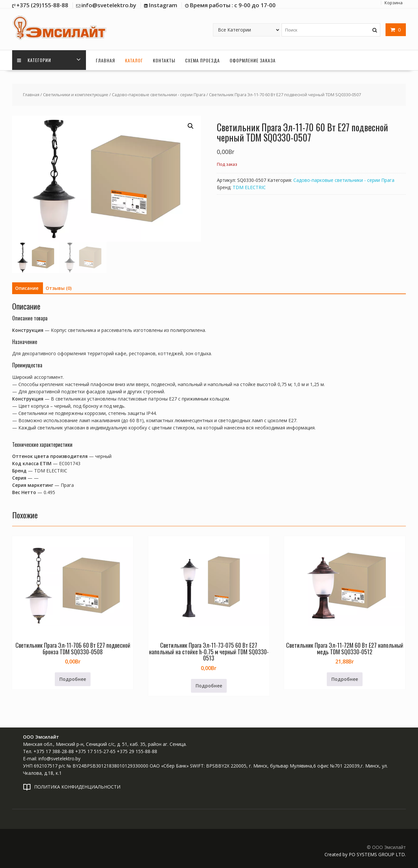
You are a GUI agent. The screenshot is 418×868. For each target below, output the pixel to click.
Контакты (164, 60)
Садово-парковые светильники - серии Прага (159, 95)
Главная (105, 60)
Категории (34, 60)
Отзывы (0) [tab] (59, 288)
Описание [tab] (27, 288)
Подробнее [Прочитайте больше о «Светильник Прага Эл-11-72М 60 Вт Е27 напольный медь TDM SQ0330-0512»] (345, 679)
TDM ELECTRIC (249, 187)
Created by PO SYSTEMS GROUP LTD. (365, 854)
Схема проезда (202, 60)
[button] (191, 126)
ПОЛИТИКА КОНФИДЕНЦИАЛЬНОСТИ (77, 786)
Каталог (134, 60)
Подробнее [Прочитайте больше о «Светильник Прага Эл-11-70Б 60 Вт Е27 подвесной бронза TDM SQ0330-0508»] (73, 679)
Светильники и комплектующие (76, 95)
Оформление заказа (253, 60)
